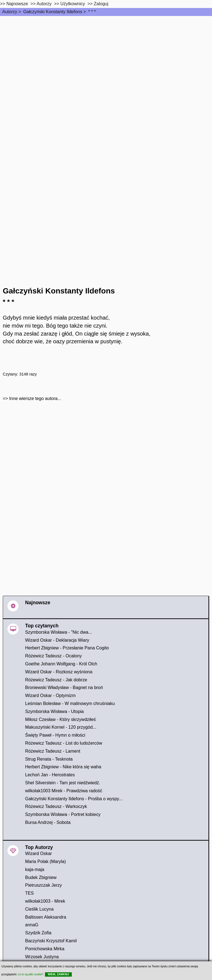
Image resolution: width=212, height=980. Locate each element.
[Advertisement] (106, 57)
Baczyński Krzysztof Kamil (51, 941)
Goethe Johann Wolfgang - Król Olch (61, 664)
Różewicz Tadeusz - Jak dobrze (56, 680)
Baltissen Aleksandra (46, 917)
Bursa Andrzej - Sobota (48, 822)
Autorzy (10, 12)
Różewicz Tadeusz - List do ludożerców (64, 743)
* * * (92, 12)
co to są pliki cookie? (31, 974)
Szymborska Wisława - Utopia (55, 711)
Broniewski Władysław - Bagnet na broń (64, 688)
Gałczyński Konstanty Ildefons (53, 12)
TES (29, 893)
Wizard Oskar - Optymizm (50, 695)
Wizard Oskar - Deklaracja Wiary (57, 640)
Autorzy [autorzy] (44, 4)
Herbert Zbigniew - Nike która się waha (63, 767)
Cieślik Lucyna (39, 909)
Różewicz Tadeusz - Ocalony (53, 656)
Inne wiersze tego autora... (35, 398)
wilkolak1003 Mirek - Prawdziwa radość (64, 791)
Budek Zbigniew (41, 877)
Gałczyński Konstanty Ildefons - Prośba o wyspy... (74, 799)
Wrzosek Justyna (42, 957)
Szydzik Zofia (38, 933)
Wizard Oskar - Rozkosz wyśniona (59, 672)
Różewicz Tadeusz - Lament (53, 751)
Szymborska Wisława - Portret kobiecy (63, 814)
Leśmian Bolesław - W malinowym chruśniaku (70, 703)
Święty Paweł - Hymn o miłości (55, 735)
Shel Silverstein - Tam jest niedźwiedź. (63, 783)
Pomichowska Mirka (45, 949)
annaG (32, 925)
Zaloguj (101, 4)
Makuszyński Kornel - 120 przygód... (61, 727)
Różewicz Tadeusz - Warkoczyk (56, 806)
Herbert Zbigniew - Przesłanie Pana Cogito (67, 648)
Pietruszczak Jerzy (43, 885)
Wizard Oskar (39, 854)
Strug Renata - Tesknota (49, 759)
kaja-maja (35, 869)
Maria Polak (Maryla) (46, 861)
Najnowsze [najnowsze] (17, 4)
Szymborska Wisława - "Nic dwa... (59, 632)
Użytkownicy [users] (73, 4)
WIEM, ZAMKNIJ (58, 974)
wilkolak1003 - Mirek (45, 901)
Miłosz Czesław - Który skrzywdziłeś (60, 719)
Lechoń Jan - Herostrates (50, 775)
